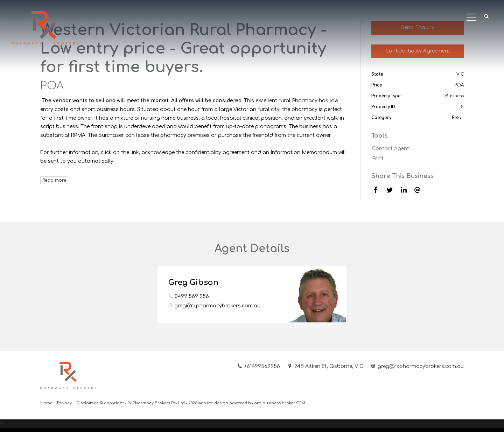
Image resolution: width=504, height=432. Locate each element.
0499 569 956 (192, 296)
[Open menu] (471, 17)
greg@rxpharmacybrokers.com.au (217, 306)
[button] (486, 17)
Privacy (64, 403)
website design (213, 403)
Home (46, 403)
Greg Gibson (193, 283)
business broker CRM (284, 403)
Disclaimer (87, 403)
